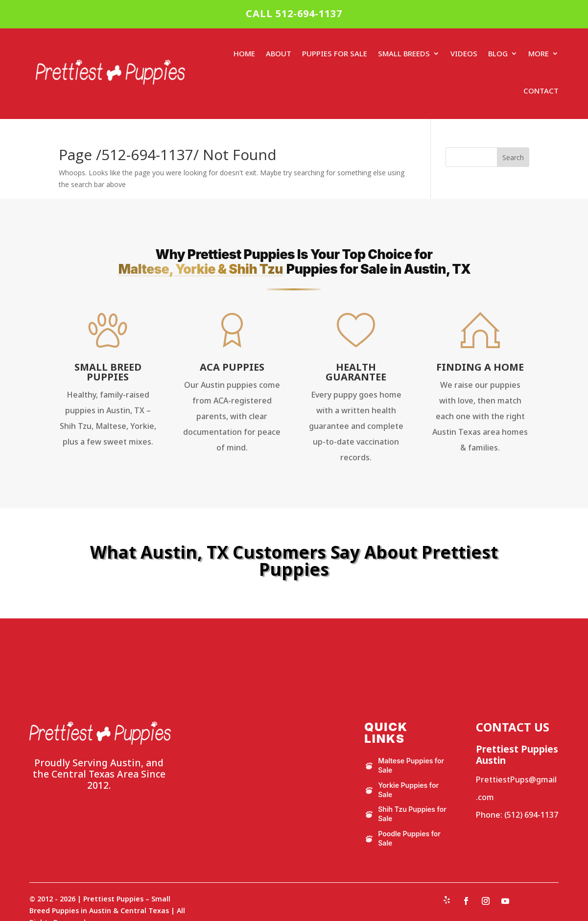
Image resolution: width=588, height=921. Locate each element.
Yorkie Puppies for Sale (401, 790)
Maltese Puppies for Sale (404, 765)
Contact (541, 91)
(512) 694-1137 (531, 815)
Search (513, 157)
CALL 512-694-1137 (294, 13)
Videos (464, 53)
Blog (498, 53)
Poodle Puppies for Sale (402, 838)
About (279, 53)
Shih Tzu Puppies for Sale (405, 814)
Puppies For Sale (335, 53)
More (539, 53)
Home (244, 53)
